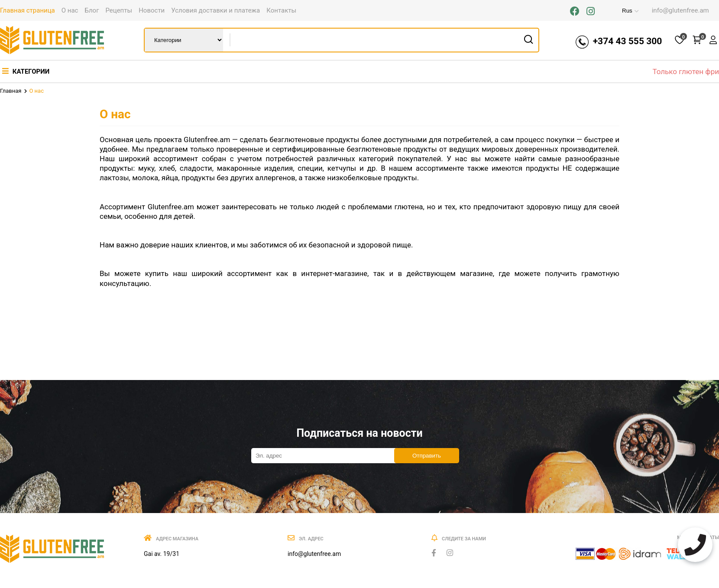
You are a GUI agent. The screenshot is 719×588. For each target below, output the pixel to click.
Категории (26, 71)
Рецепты (119, 10)
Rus (621, 11)
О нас (70, 10)
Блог (92, 10)
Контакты (281, 10)
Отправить (427, 456)
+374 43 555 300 (625, 42)
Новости (152, 10)
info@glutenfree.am (680, 10)
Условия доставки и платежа (215, 10)
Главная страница (28, 10)
